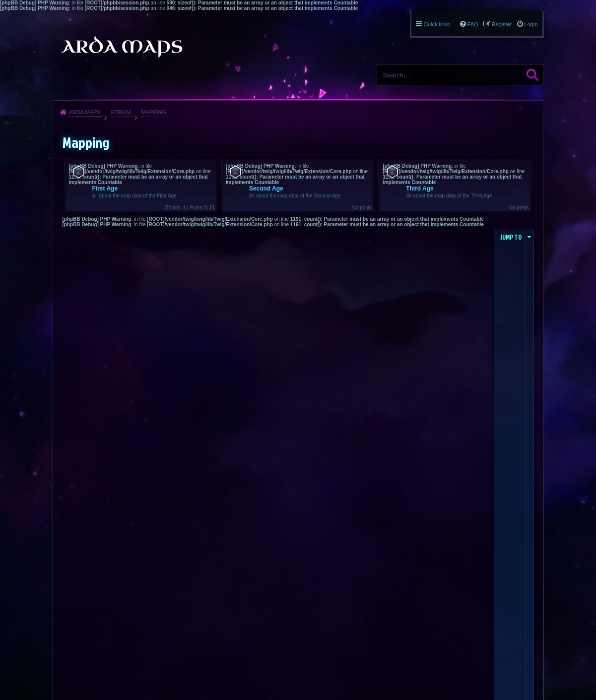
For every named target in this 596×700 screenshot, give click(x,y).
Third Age (420, 189)
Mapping (154, 112)
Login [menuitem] (531, 24)
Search (532, 75)
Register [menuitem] (502, 24)
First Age (105, 189)
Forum (121, 112)
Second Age (266, 189)
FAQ (473, 24)
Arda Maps (85, 112)
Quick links (436, 24)
